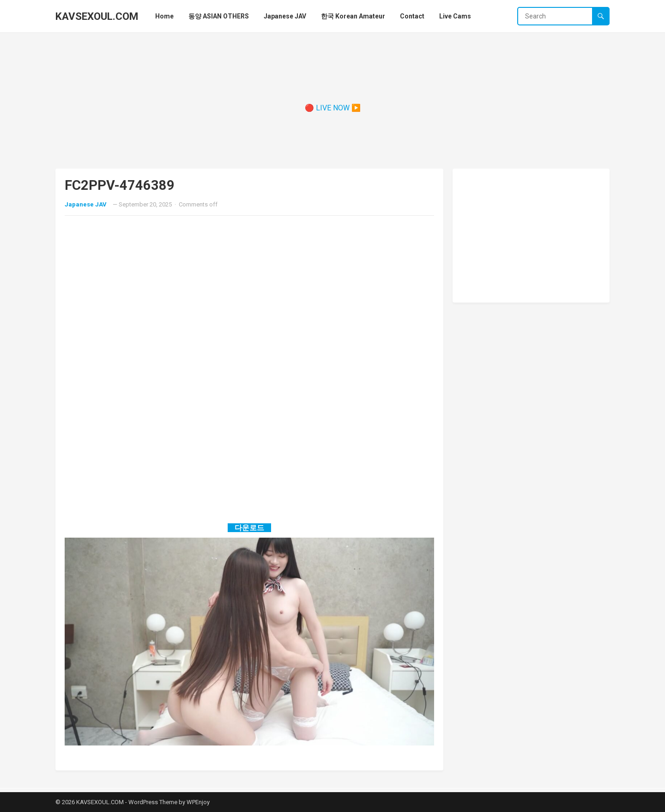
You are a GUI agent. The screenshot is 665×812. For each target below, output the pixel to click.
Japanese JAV (86, 204)
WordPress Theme (153, 802)
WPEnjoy (198, 802)
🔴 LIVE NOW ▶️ (333, 108)
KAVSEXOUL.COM (97, 16)
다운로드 (249, 528)
